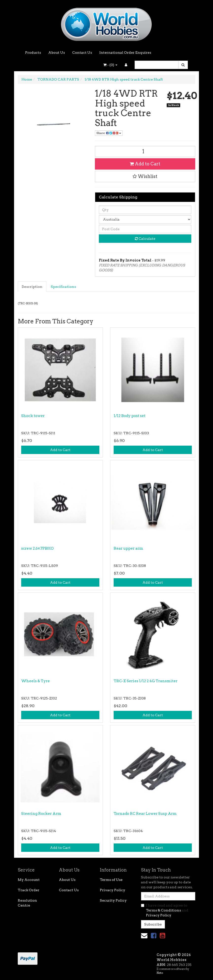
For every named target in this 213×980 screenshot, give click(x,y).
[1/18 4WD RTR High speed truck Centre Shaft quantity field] (145, 151)
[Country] (145, 219)
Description (32, 287)
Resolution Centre (27, 903)
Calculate (145, 239)
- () (110, 65)
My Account (29, 880)
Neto (160, 973)
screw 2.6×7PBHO (37, 548)
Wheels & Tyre (35, 681)
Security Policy (113, 900)
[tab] (32, 287)
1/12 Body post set (130, 416)
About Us (57, 52)
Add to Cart (145, 164)
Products (33, 52)
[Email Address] (168, 896)
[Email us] (144, 936)
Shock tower (33, 416)
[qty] (145, 210)
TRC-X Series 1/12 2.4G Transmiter (146, 681)
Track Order (29, 890)
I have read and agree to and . (165, 910)
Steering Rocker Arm (41, 814)
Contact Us (82, 52)
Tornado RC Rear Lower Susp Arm (145, 814)
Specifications (63, 287)
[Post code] (145, 229)
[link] (154, 936)
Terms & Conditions (163, 910)
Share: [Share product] (109, 133)
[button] (145, 176)
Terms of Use (111, 880)
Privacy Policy (113, 890)
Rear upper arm (128, 548)
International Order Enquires (125, 52)
